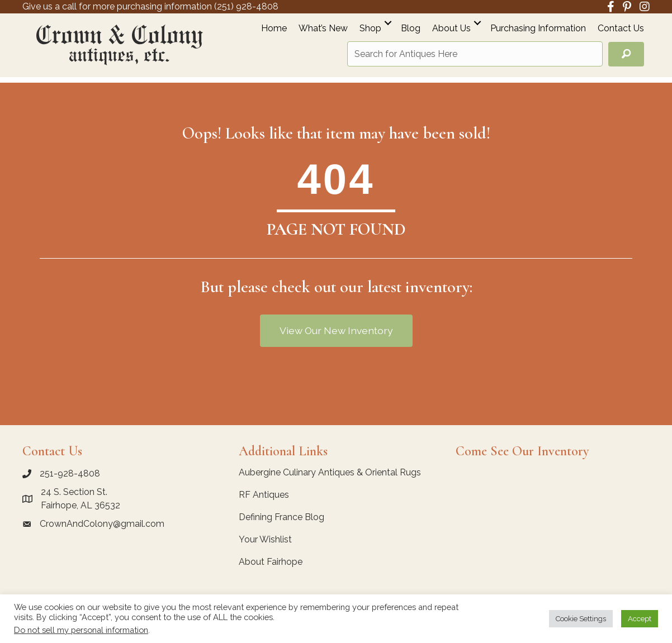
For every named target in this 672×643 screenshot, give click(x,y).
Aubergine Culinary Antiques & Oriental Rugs (330, 472)
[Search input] (475, 54)
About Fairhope (271, 562)
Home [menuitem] (274, 29)
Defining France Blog (281, 517)
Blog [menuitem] (411, 29)
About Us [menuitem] (451, 29)
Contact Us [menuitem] (621, 29)
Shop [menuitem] (370, 29)
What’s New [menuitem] (323, 29)
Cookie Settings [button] (581, 619)
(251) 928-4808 (246, 6)
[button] (388, 23)
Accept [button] (640, 619)
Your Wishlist (265, 539)
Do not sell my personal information (81, 630)
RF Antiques (264, 495)
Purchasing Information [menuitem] (538, 29)
